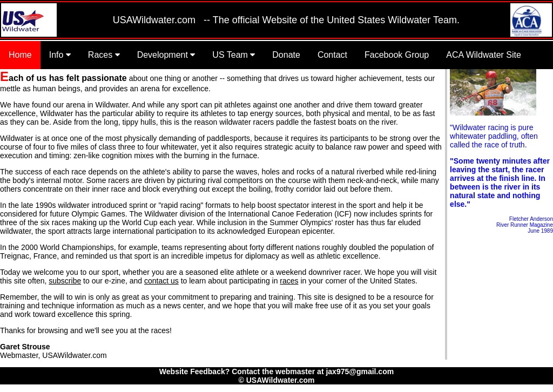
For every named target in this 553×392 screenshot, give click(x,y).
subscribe (65, 281)
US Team (234, 55)
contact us (161, 281)
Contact (332, 55)
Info (60, 55)
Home (20, 55)
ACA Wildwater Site (484, 55)
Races (104, 55)
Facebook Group (397, 55)
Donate (286, 55)
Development (166, 55)
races (289, 281)
